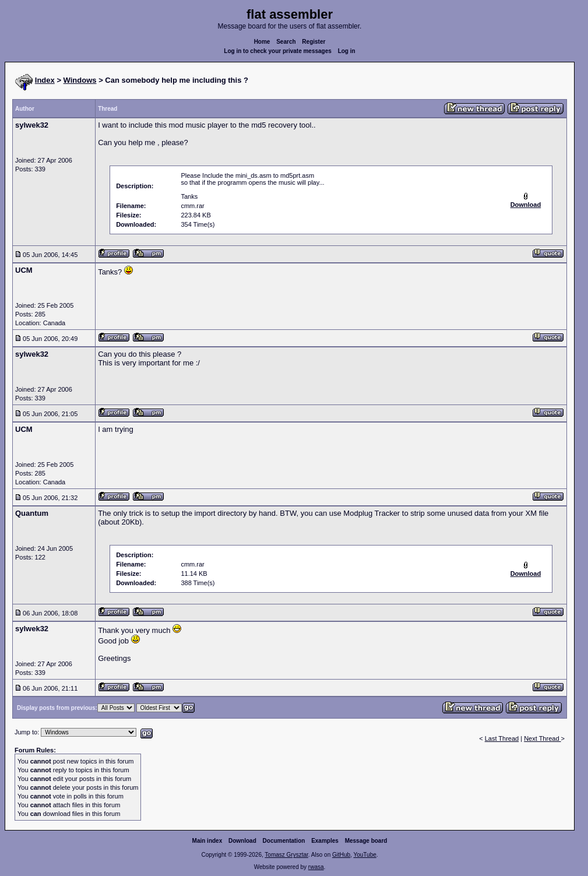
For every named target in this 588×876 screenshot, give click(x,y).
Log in (347, 51)
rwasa (316, 867)
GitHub (341, 855)
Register (314, 42)
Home (262, 42)
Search (286, 42)
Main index (207, 841)
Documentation (284, 841)
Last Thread (502, 738)
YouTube (365, 855)
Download (242, 841)
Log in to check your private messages (278, 51)
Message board (366, 841)
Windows (80, 80)
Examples (325, 841)
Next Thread (542, 738)
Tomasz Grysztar (286, 855)
